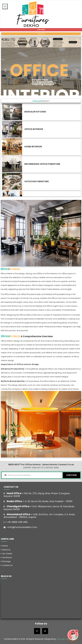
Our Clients (7, 554)
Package (6, 561)
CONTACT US (41, 34)
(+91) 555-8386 (51, 468)
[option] (41, 233)
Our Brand (7, 557)
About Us (6, 550)
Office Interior (34, 129)
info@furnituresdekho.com (23, 527)
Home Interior (33, 147)
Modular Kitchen (35, 112)
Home (5, 546)
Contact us (7, 565)
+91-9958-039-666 (17, 522)
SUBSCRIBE (72, 475)
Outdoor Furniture (37, 181)
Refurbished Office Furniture (42, 164)
